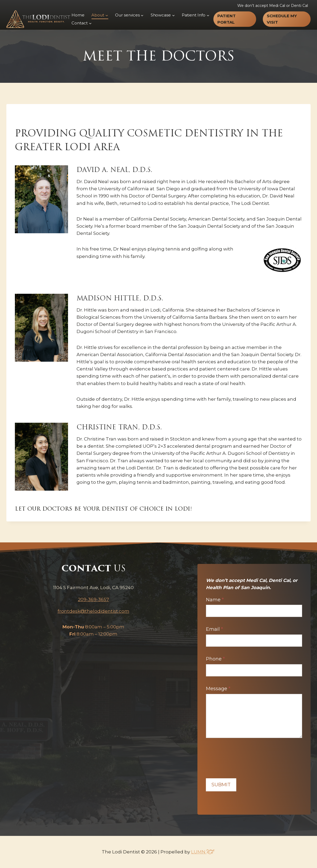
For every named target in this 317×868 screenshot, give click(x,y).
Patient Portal (227, 19)
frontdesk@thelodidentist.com (94, 611)
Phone (215, 659)
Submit (221, 785)
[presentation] (246, 757)
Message (218, 689)
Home (78, 15)
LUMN (203, 852)
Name (215, 600)
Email (214, 629)
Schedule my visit (282, 19)
